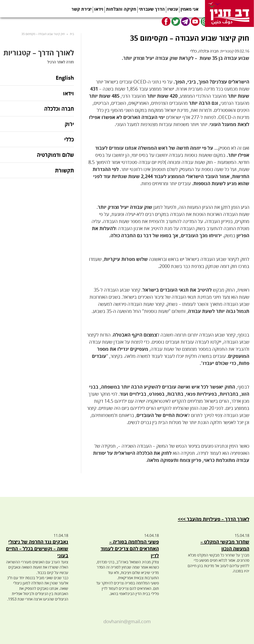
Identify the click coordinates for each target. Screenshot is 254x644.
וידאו (99, 9)
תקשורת (64, 170)
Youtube (195, 21)
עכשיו (173, 9)
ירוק (69, 124)
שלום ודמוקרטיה (55, 155)
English (65, 78)
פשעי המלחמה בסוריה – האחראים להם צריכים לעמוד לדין (130, 549)
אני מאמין (190, 9)
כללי (193, 51)
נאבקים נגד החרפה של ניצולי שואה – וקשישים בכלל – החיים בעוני (37, 549)
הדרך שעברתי (152, 9)
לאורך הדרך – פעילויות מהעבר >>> (214, 519)
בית (72, 34)
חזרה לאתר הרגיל (61, 62)
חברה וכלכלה (209, 51)
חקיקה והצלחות (121, 9)
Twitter (176, 21)
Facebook (166, 21)
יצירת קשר (82, 9)
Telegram (185, 21)
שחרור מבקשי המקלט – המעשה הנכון (225, 545)
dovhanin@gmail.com (127, 621)
